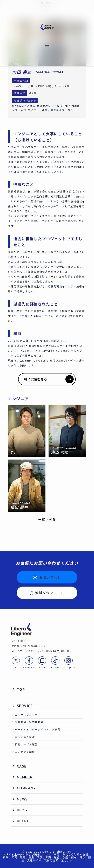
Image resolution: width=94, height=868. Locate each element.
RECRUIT (25, 821)
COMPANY (27, 788)
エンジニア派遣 (25, 737)
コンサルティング (26, 715)
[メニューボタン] (47, 47)
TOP (21, 689)
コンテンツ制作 (25, 752)
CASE (22, 766)
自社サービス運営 (26, 744)
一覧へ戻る (47, 520)
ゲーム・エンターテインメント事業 (38, 729)
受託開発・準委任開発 (29, 722)
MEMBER (25, 777)
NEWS (22, 799)
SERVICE (25, 706)
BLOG (22, 810)
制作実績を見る (49, 379)
